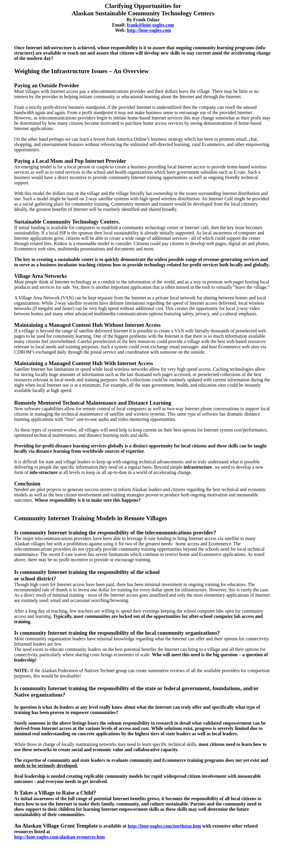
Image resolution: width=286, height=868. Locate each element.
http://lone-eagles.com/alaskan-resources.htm (59, 837)
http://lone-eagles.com (149, 30)
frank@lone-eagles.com (151, 25)
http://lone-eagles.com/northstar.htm (164, 826)
